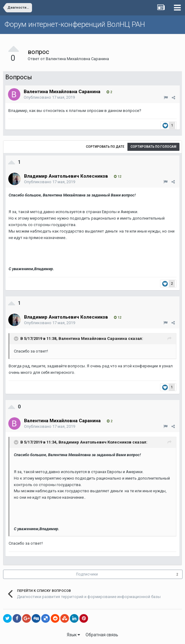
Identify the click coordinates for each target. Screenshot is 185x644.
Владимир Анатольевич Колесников (95, 442)
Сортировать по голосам (153, 147)
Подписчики (87, 574)
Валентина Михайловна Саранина (77, 59)
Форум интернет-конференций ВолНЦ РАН (75, 24)
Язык (73, 635)
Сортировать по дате (105, 147)
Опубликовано (49, 97)
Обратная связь (102, 635)
